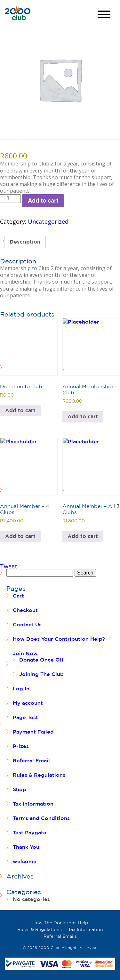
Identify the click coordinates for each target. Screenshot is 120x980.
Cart (18, 596)
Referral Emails (60, 936)
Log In (21, 688)
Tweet (9, 566)
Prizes (21, 746)
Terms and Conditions (41, 818)
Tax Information (33, 804)
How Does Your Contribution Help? (59, 639)
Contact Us (27, 624)
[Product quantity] (10, 199)
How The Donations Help (60, 923)
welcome (25, 861)
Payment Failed (33, 732)
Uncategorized (48, 221)
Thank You (26, 847)
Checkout (25, 610)
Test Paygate (30, 832)
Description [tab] (25, 242)
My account (28, 703)
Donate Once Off (41, 660)
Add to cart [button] (20, 410)
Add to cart (43, 201)
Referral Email (31, 760)
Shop (20, 789)
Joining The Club (41, 674)
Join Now (25, 653)
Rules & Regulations (39, 775)
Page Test (25, 717)
